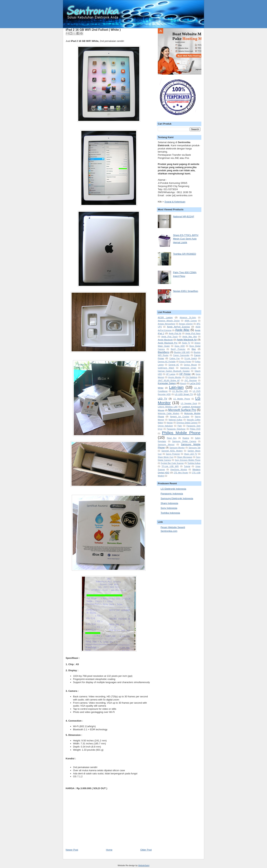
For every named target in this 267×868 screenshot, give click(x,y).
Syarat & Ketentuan (175, 202)
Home (109, 850)
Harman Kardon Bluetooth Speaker (174, 371)
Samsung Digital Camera (184, 441)
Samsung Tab (195, 448)
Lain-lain (176, 387)
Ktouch (183, 383)
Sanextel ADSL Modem (172, 451)
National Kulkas (175, 420)
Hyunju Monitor (175, 377)
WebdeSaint (144, 865)
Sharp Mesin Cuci (166, 457)
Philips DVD (195, 429)
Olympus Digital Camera (187, 423)
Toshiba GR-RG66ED (184, 254)
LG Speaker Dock (189, 403)
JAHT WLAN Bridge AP (169, 381)
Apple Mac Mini (190, 337)
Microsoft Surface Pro (182, 410)
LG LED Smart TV (184, 394)
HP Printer (185, 374)
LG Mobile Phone (182, 399)
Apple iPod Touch (169, 337)
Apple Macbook (165, 340)
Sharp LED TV (191, 454)
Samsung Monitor (177, 448)
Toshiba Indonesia (170, 513)
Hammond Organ (188, 368)
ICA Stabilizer (191, 377)
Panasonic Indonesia (172, 494)
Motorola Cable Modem (169, 413)
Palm (180, 426)
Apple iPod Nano (193, 333)
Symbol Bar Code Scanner (172, 463)
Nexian (170, 423)
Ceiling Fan (174, 358)
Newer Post (72, 850)
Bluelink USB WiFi (182, 352)
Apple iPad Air (175, 333)
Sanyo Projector (173, 454)
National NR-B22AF (184, 216)
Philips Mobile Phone (181, 433)
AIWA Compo (191, 321)
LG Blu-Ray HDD (180, 391)
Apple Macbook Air (187, 340)
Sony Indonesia (169, 508)
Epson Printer (185, 362)
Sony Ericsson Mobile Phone (188, 460)
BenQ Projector (178, 349)
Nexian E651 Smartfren (186, 291)
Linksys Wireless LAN (168, 407)
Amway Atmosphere (166, 324)
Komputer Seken (167, 383)
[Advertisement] (93, 822)
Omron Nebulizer (165, 426)
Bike (194, 349)
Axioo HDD (180, 346)
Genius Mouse (190, 365)
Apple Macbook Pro (168, 343)
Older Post (146, 850)
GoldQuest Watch (166, 368)
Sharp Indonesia (169, 503)
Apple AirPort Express (178, 327)
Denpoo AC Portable (167, 362)
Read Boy (172, 438)
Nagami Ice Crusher (180, 417)
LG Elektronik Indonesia (173, 489)
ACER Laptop (165, 317)
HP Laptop (171, 374)
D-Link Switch (191, 358)
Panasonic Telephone (176, 429)
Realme (186, 438)
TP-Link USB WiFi (170, 466)
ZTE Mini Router (181, 473)
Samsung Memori (166, 445)
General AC (174, 365)
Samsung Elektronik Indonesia (177, 498)
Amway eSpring (186, 324)
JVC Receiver (191, 381)
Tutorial (187, 466)
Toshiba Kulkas (194, 463)
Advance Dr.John (188, 318)
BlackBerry (164, 352)
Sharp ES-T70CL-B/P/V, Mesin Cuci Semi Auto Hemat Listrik (186, 239)
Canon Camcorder (181, 355)
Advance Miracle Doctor (169, 321)
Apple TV (186, 343)
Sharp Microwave (185, 457)
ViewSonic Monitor (179, 470)
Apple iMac (182, 330)
